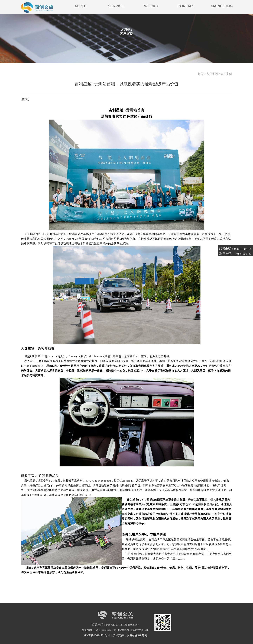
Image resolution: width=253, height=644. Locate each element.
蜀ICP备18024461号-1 (97, 635)
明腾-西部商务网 (137, 635)
